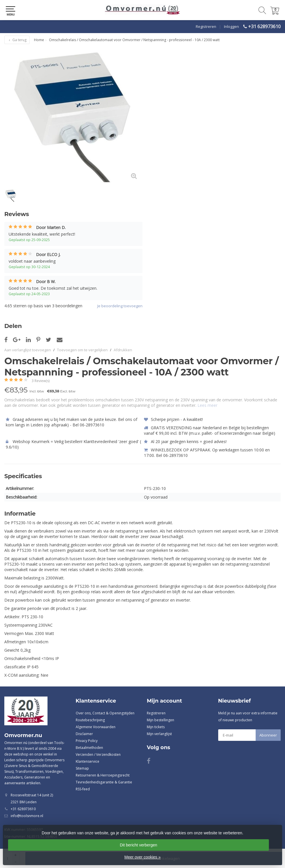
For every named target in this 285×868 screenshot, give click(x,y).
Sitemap (82, 768)
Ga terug (17, 40)
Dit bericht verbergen (138, 845)
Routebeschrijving (90, 720)
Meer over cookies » (142, 857)
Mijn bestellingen (160, 720)
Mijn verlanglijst (159, 734)
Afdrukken (123, 350)
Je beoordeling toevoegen (120, 306)
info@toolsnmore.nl (27, 816)
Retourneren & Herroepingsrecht (103, 775)
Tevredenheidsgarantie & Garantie (104, 782)
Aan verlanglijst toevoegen (28, 350)
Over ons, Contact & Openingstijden (105, 713)
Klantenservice (88, 761)
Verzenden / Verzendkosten (98, 755)
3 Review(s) (41, 381)
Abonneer (268, 735)
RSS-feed (83, 789)
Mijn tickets (156, 727)
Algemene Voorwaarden (96, 727)
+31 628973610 (264, 26)
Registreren (206, 26)
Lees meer (207, 405)
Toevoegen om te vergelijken (82, 350)
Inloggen (231, 26)
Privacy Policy (87, 741)
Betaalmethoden (89, 748)
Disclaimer (84, 734)
